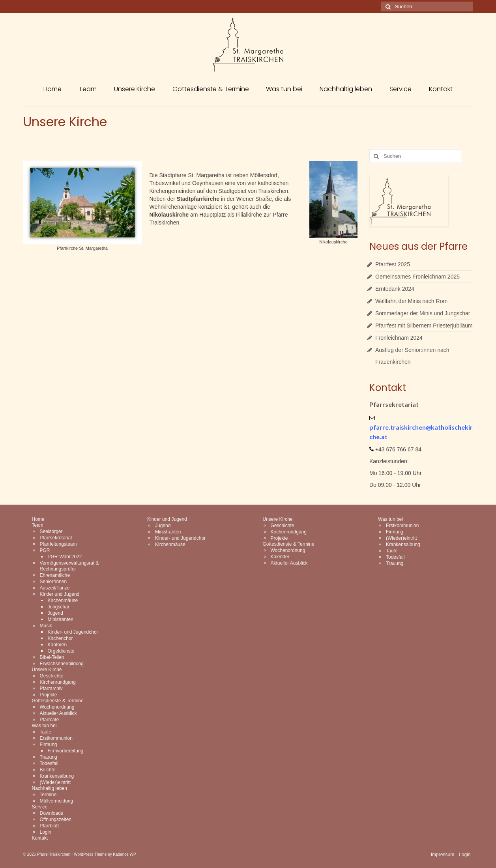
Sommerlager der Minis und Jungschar (423, 313)
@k (430, 427)
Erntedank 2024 (395, 289)
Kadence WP (124, 854)
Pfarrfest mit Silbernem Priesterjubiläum (424, 325)
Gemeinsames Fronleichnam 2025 (417, 277)
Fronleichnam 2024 (399, 338)
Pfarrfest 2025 (393, 264)
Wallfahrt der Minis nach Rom (411, 301)
